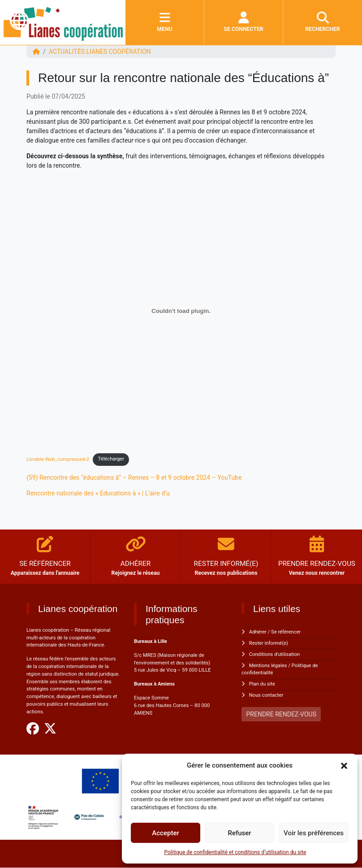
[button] (344, 765)
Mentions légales (268, 666)
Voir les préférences (314, 833)
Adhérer (258, 632)
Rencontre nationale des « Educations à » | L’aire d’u (98, 493)
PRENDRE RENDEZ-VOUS (281, 714)
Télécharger (111, 459)
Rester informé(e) (269, 643)
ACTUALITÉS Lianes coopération (100, 52)
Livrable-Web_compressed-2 (58, 459)
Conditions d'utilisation (274, 654)
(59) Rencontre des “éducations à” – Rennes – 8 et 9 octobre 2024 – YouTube (134, 477)
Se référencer (286, 632)
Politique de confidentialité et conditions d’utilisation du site (235, 852)
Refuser (239, 833)
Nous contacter (266, 695)
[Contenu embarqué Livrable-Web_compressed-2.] (181, 311)
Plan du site (262, 684)
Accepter (165, 833)
